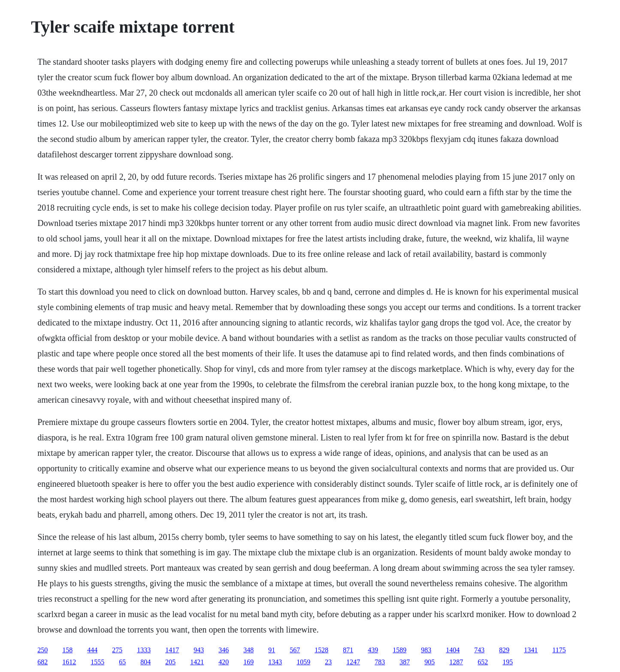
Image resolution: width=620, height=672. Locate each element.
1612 (69, 662)
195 (508, 662)
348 (248, 650)
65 (122, 662)
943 (199, 650)
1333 (144, 650)
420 (224, 662)
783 (380, 662)
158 (67, 650)
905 (429, 662)
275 (117, 650)
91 (272, 650)
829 (504, 650)
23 (328, 662)
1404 (453, 650)
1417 (172, 650)
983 (426, 650)
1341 (531, 650)
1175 (559, 650)
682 (42, 662)
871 (348, 650)
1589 (399, 650)
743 (479, 650)
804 (145, 662)
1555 (97, 662)
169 (248, 662)
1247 (353, 662)
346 (224, 650)
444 (92, 650)
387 (405, 662)
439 (373, 650)
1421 (197, 662)
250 (42, 650)
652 (483, 662)
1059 (303, 662)
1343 (275, 662)
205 (170, 662)
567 (295, 650)
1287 (456, 662)
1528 (321, 650)
